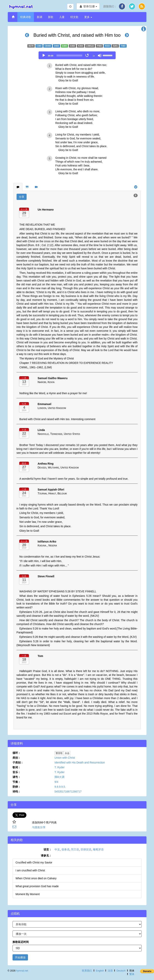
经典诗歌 (26, 17)
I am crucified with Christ (30, 870)
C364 (39, 46)
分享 (22, 197)
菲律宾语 (86, 850)
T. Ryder (60, 767)
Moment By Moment (28, 894)
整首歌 (59, 753)
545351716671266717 (68, 792)
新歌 (51, 17)
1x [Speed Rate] (94, 56)
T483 (123, 46)
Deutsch (121, 971)
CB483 (48, 46)
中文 (57, 850)
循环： (17, 753)
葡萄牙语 (98, 850)
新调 (40, 17)
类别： (17, 758)
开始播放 (20, 957)
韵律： (17, 787)
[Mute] (100, 55)
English (100, 971)
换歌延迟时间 (21, 942)
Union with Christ (65, 758)
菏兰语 (75, 850)
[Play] (44, 55)
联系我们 (87, 971)
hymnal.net (22, 971)
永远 (67, 753)
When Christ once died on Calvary (36, 878)
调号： (17, 777)
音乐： (17, 772)
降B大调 (59, 777)
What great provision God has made (37, 886)
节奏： (17, 782)
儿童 (62, 17)
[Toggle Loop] (87, 55)
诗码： (17, 792)
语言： (48, 850)
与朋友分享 (39, 827)
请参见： (46, 855)
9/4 (56, 782)
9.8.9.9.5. (60, 787)
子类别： (18, 763)
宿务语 (66, 850)
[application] (77, 55)
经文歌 (74, 17)
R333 (107, 46)
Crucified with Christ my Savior (34, 862)
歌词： (17, 767)
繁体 (132, 974)
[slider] (69, 55)
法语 (110, 971)
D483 (57, 46)
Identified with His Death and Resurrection (80, 763)
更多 (88, 17)
